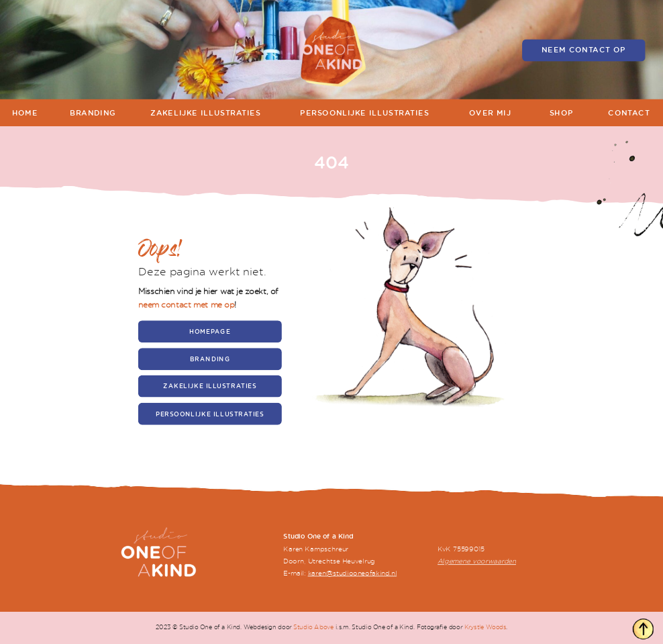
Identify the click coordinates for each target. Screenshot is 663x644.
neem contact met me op (186, 304)
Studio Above (313, 628)
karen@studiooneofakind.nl (353, 573)
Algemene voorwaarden (477, 561)
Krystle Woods (486, 628)
